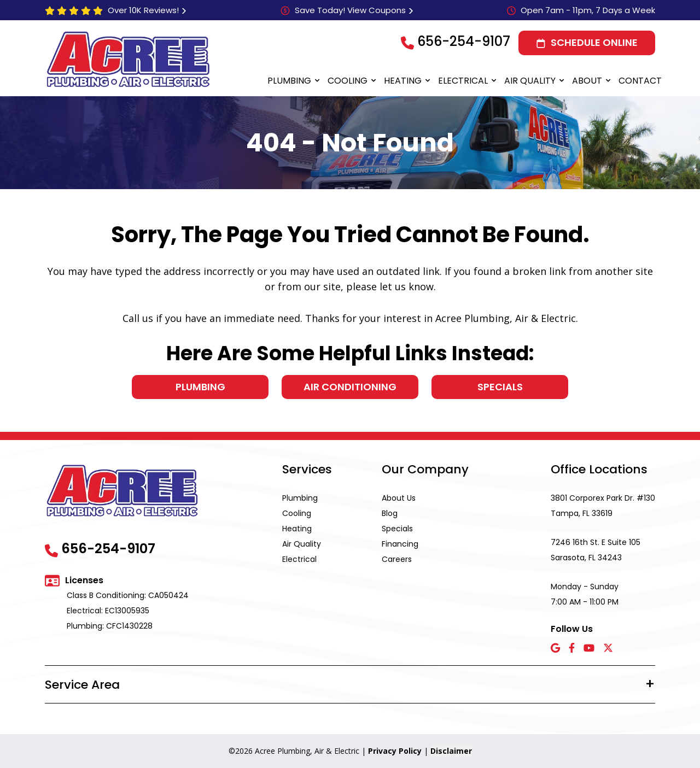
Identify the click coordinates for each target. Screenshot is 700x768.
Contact (640, 81)
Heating (403, 81)
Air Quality (530, 81)
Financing (400, 544)
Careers (397, 559)
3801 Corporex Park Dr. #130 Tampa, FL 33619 (603, 506)
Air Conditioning (350, 387)
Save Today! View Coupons (350, 10)
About (587, 81)
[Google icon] (555, 649)
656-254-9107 (464, 41)
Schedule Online (594, 42)
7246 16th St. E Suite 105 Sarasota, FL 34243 (596, 550)
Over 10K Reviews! (143, 10)
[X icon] (608, 649)
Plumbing (289, 81)
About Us (399, 498)
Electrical (463, 81)
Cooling (348, 81)
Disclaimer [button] (451, 751)
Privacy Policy (395, 751)
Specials (500, 387)
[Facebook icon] (572, 649)
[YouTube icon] (589, 649)
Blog (390, 513)
